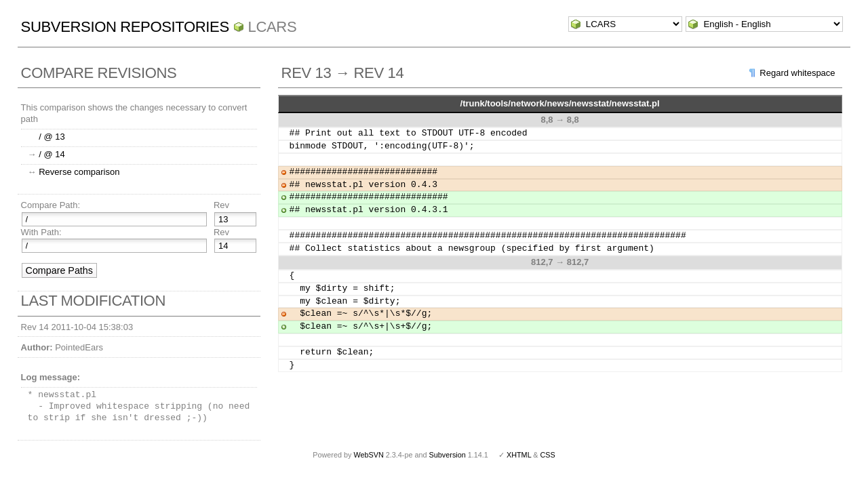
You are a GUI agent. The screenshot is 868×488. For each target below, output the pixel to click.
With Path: (41, 232)
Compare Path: (51, 205)
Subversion (448, 455)
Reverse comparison (79, 172)
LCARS (273, 27)
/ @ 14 (52, 154)
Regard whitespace (797, 73)
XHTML (519, 455)
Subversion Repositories (125, 27)
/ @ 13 (52, 137)
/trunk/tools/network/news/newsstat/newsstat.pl (560, 103)
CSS (548, 455)
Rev (221, 205)
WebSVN (368, 455)
